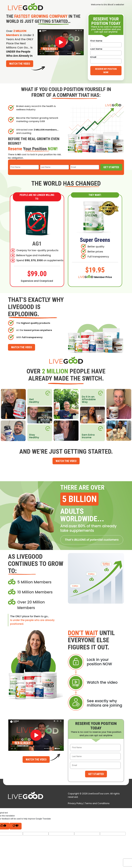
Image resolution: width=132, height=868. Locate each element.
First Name (96, 41)
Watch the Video (20, 64)
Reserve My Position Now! (106, 71)
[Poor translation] (15, 826)
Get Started (111, 167)
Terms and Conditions (97, 803)
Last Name (96, 49)
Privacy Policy (75, 803)
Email (93, 57)
